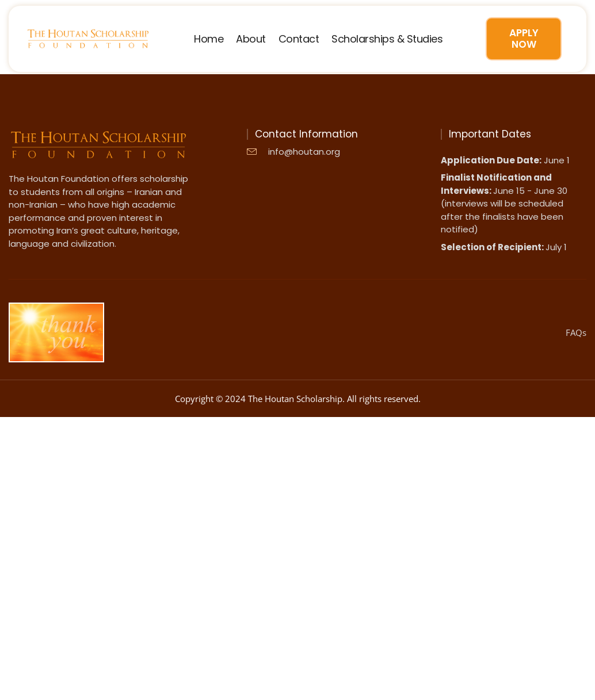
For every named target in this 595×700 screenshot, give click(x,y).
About (251, 39)
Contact (299, 39)
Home (209, 39)
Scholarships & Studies (387, 39)
